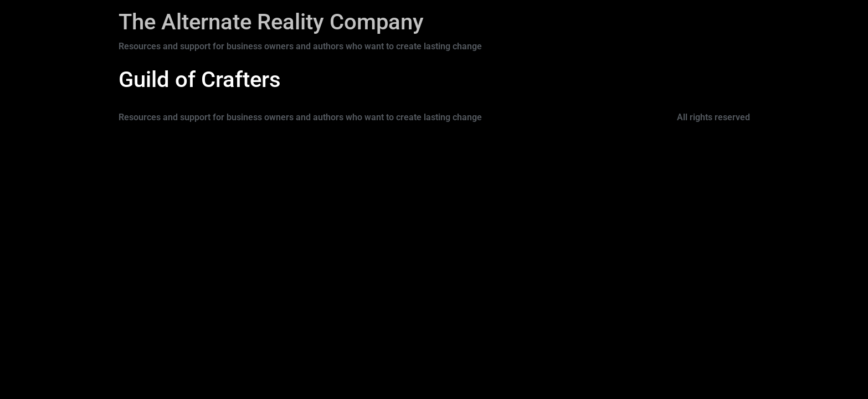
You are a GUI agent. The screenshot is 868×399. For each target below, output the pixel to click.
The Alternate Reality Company (271, 22)
